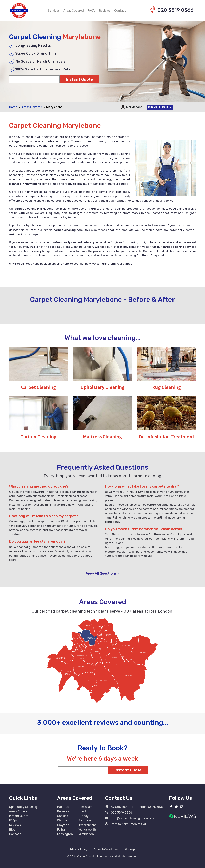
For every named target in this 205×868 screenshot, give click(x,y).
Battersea (64, 807)
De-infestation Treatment (167, 437)
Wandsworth (87, 830)
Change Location (160, 107)
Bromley (63, 811)
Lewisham (86, 807)
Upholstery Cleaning (103, 387)
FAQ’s (91, 11)
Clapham (63, 820)
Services (54, 11)
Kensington (65, 834)
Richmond (86, 820)
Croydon (63, 825)
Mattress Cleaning (103, 437)
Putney (84, 816)
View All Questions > (103, 573)
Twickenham (87, 825)
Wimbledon (86, 834)
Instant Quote (19, 816)
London (84, 811)
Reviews (105, 11)
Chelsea (63, 816)
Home (13, 107)
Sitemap (130, 850)
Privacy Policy (78, 850)
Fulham (62, 830)
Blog (12, 830)
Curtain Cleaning (38, 437)
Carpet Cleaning (38, 387)
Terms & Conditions (106, 850)
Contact (120, 11)
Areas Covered (74, 11)
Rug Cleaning (167, 387)
